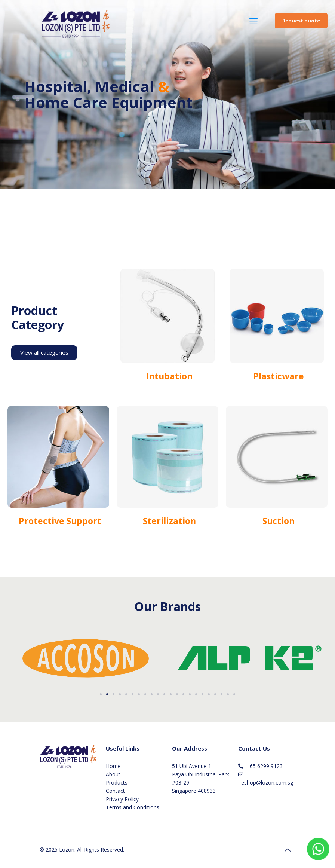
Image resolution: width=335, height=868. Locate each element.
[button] (101, 694)
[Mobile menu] (253, 21)
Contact (115, 791)
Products (117, 783)
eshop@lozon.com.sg (267, 783)
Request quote (301, 21)
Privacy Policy (122, 799)
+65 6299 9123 (265, 766)
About (113, 774)
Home (113, 766)
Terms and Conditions (133, 807)
